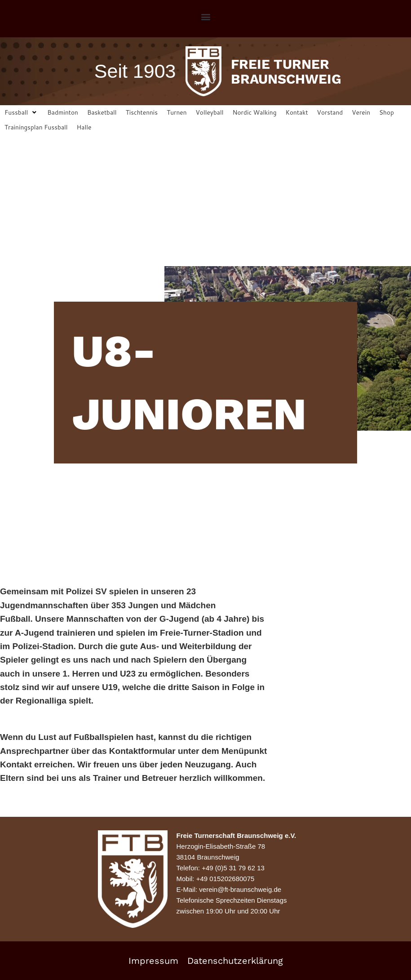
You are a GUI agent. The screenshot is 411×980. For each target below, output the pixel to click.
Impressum (153, 961)
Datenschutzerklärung (235, 961)
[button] (205, 16)
